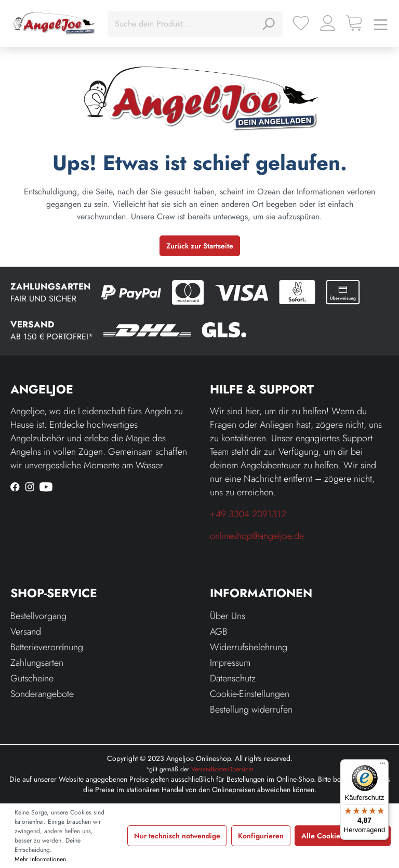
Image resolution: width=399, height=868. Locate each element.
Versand (26, 632)
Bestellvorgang (38, 616)
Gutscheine (32, 678)
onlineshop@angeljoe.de (257, 536)
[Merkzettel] (301, 23)
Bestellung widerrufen (251, 709)
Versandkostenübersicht (222, 769)
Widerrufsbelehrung (249, 647)
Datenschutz (233, 678)
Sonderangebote (42, 694)
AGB (219, 632)
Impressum (230, 663)
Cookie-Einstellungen (250, 694)
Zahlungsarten (37, 663)
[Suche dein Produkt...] (183, 24)
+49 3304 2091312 (248, 514)
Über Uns (228, 616)
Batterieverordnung (47, 647)
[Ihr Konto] (328, 23)
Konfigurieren (261, 836)
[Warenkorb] (354, 23)
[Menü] (381, 24)
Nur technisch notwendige (177, 836)
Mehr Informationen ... (44, 859)
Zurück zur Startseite (200, 246)
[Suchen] (268, 24)
